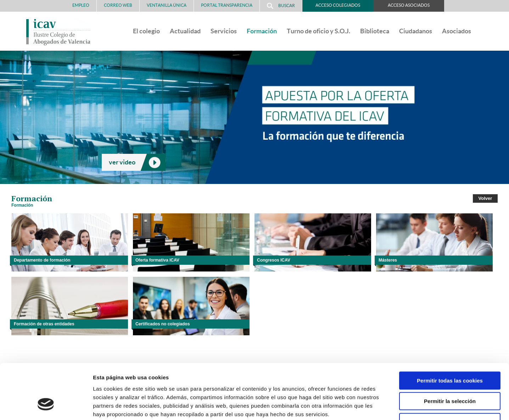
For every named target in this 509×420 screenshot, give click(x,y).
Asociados (457, 31)
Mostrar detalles (381, 406)
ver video (122, 162)
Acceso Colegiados (338, 5)
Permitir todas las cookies (450, 333)
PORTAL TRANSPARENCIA (227, 5)
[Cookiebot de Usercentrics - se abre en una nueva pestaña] (46, 406)
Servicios (224, 31)
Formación (262, 31)
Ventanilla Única (167, 5)
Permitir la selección (450, 354)
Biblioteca (375, 31)
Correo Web (118, 5)
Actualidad (185, 31)
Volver (485, 198)
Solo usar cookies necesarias (450, 375)
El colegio (146, 31)
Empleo (81, 5)
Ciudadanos (416, 31)
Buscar (281, 6)
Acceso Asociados (409, 5)
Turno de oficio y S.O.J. (318, 31)
